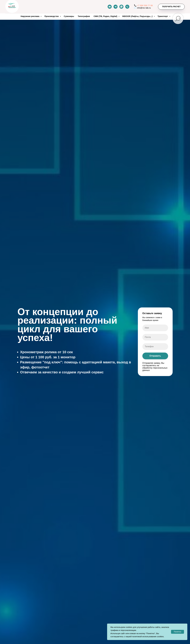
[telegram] (116, 7)
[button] (171, 7)
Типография (84, 16)
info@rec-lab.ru (144, 8)
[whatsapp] (121, 7)
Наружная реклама (30, 16)
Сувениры (69, 16)
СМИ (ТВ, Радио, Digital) (106, 16)
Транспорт (163, 16)
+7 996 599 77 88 (145, 5)
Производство (52, 16)
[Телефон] (127, 7)
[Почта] (110, 7)
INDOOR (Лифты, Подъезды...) (138, 16)
